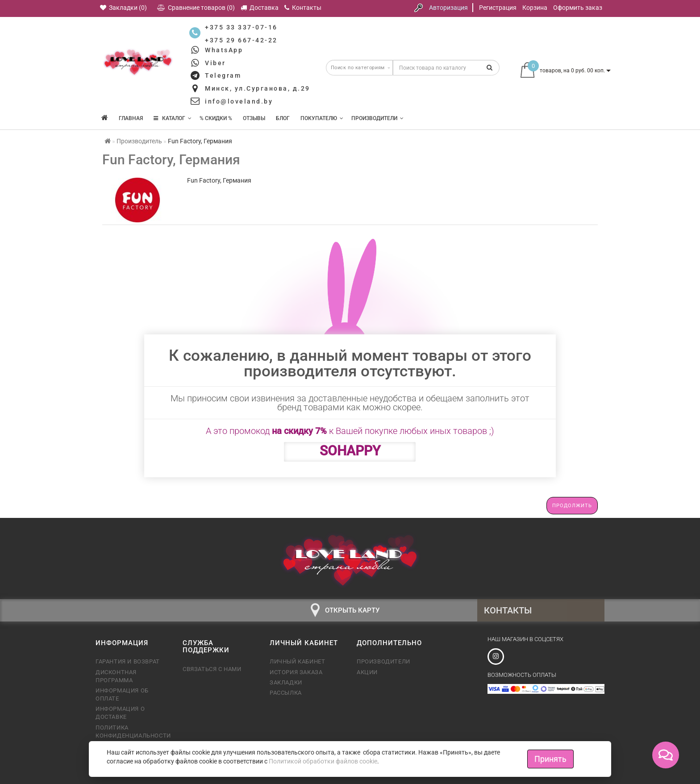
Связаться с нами (212, 669)
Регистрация (498, 8)
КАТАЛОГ (173, 118)
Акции (367, 672)
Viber (215, 63)
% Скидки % (216, 118)
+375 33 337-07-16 (241, 27)
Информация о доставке (120, 713)
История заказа (296, 672)
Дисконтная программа (116, 676)
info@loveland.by (239, 101)
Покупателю (322, 118)
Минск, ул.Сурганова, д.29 (258, 88)
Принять (550, 759)
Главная (131, 118)
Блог (283, 118)
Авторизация (448, 8)
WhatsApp (224, 50)
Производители (377, 118)
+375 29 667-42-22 (241, 40)
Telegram (223, 75)
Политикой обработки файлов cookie (323, 761)
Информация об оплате (122, 694)
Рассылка (286, 693)
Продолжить (572, 506)
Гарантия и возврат (128, 661)
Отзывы (254, 118)
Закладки (286, 682)
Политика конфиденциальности (132, 732)
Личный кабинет (297, 661)
